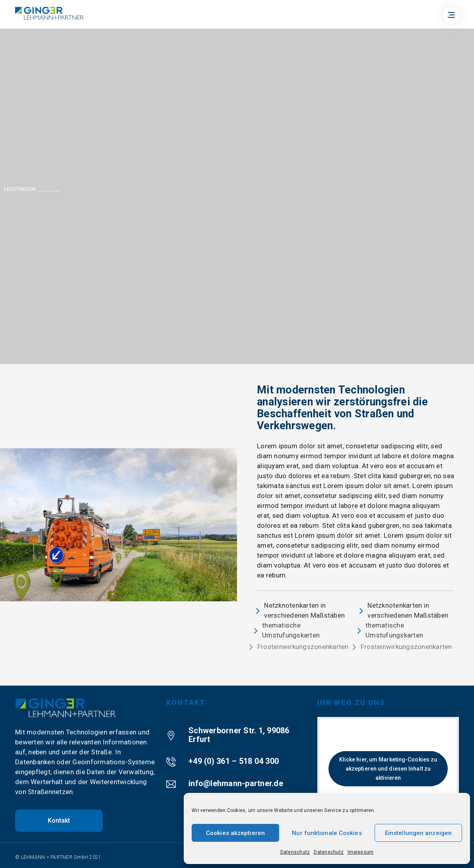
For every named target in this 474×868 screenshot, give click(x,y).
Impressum (360, 852)
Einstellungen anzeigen (418, 833)
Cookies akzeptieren (235, 833)
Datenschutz (295, 852)
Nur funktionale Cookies (327, 833)
